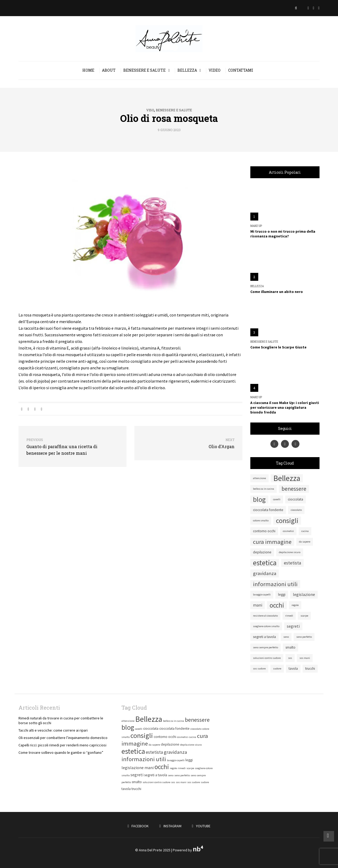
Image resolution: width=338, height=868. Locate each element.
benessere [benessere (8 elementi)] (294, 489)
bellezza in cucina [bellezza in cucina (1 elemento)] (264, 489)
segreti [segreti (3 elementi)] (293, 626)
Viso (150, 110)
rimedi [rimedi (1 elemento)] (289, 616)
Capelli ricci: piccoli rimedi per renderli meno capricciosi (62, 745)
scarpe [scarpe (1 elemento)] (304, 616)
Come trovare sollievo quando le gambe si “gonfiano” (61, 752)
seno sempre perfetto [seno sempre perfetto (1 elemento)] (266, 647)
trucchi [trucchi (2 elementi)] (310, 669)
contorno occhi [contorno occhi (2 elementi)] (264, 531)
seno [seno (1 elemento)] (286, 637)
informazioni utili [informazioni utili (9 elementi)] (275, 584)
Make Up (256, 226)
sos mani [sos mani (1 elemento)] (305, 658)
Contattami (241, 70)
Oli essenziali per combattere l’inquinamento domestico (63, 738)
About (109, 70)
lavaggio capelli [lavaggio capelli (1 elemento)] (262, 594)
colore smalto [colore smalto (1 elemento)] (261, 520)
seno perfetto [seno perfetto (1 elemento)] (304, 637)
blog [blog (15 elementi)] (259, 499)
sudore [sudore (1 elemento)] (277, 669)
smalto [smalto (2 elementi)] (290, 647)
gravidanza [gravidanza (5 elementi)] (265, 573)
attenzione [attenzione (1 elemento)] (259, 478)
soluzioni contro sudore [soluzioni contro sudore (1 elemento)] (267, 658)
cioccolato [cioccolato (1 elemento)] (296, 510)
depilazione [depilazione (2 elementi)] (262, 552)
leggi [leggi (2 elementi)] (282, 594)
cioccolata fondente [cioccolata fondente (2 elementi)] (268, 510)
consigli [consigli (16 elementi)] (287, 521)
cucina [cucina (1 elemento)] (305, 531)
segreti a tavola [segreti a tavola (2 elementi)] (264, 637)
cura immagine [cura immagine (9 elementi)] (272, 542)
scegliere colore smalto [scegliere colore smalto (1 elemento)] (266, 626)
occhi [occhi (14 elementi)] (277, 605)
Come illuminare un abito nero (277, 292)
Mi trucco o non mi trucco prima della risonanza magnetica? (283, 234)
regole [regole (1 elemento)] (295, 605)
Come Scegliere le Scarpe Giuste (278, 347)
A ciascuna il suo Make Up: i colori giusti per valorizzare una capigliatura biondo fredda (285, 407)
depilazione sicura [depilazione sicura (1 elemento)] (290, 552)
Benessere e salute (144, 70)
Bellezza (187, 70)
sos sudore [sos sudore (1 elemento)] (259, 669)
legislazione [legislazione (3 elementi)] (304, 594)
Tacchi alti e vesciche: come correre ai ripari (53, 730)
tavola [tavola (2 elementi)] (293, 669)
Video (215, 70)
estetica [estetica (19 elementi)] (265, 563)
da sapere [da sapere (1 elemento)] (305, 542)
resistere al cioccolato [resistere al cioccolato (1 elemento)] (265, 616)
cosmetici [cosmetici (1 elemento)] (288, 531)
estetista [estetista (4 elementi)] (292, 563)
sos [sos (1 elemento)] (290, 658)
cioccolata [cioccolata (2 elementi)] (295, 499)
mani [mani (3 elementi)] (258, 605)
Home (88, 70)
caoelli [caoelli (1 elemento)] (277, 499)
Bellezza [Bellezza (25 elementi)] (287, 478)
